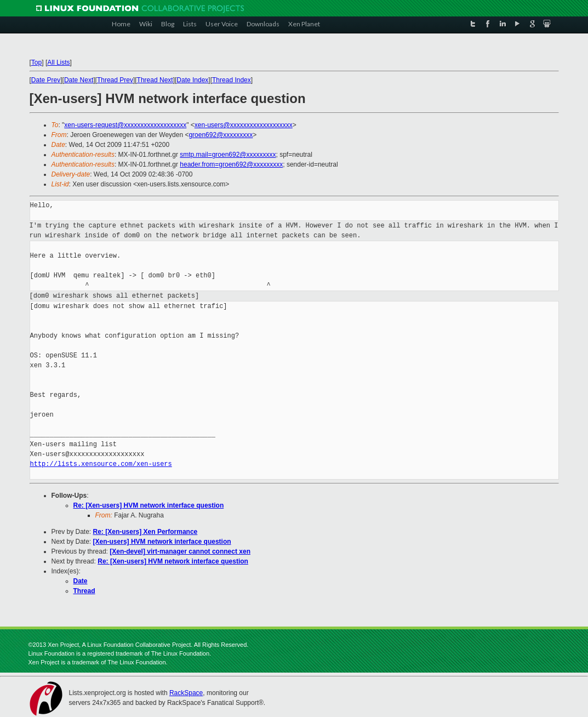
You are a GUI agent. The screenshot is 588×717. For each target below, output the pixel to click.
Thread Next (155, 80)
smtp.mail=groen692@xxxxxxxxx (228, 155)
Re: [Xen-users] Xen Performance (145, 532)
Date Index (192, 80)
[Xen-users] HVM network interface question (162, 542)
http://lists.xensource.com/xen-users (101, 464)
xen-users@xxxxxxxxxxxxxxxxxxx (244, 125)
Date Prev (46, 80)
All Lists (58, 62)
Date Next (79, 80)
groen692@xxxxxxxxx (221, 135)
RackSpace (186, 693)
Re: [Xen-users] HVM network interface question (149, 505)
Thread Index (232, 80)
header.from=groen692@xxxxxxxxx (231, 164)
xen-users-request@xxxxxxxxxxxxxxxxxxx (125, 125)
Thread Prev (115, 80)
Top (36, 62)
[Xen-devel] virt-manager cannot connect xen (180, 551)
